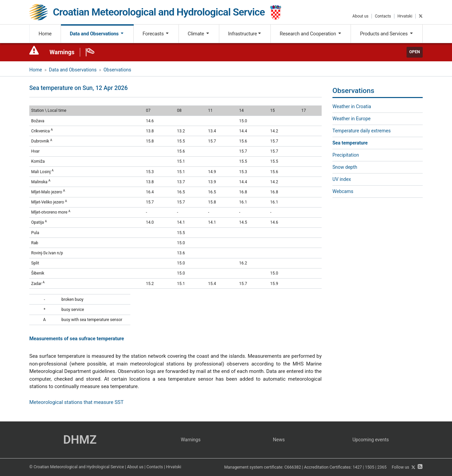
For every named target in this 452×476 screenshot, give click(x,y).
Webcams (343, 191)
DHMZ (80, 440)
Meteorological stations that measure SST (76, 402)
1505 (370, 468)
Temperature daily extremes (362, 131)
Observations (117, 70)
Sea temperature (350, 143)
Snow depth (345, 167)
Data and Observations (97, 34)
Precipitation (346, 155)
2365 (382, 468)
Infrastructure (245, 34)
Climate (199, 34)
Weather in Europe (351, 119)
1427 (357, 468)
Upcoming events (371, 440)
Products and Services (387, 34)
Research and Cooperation (311, 34)
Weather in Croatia (352, 106)
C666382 (293, 468)
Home (45, 34)
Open (415, 52)
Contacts (383, 16)
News (279, 440)
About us (360, 16)
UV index (342, 179)
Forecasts (156, 34)
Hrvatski (405, 16)
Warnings (62, 52)
